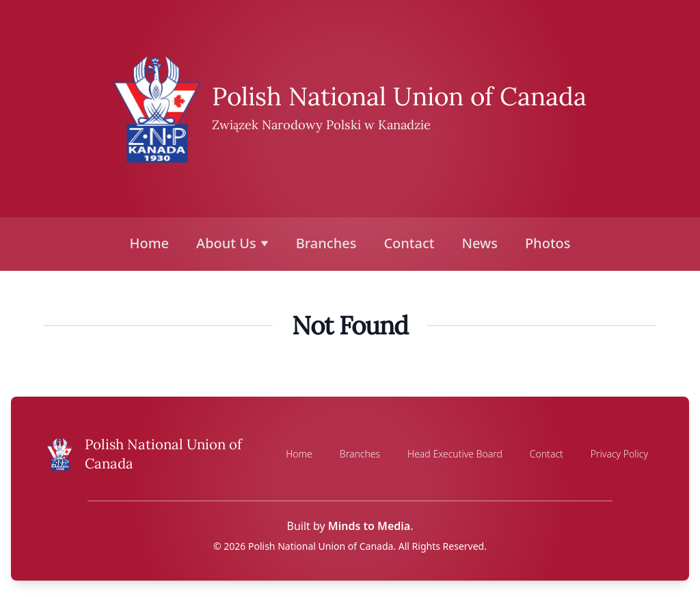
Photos (548, 243)
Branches (326, 243)
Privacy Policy (619, 454)
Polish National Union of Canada (399, 96)
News (479, 243)
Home (150, 243)
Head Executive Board (455, 454)
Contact (409, 243)
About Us (232, 243)
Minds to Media (369, 526)
